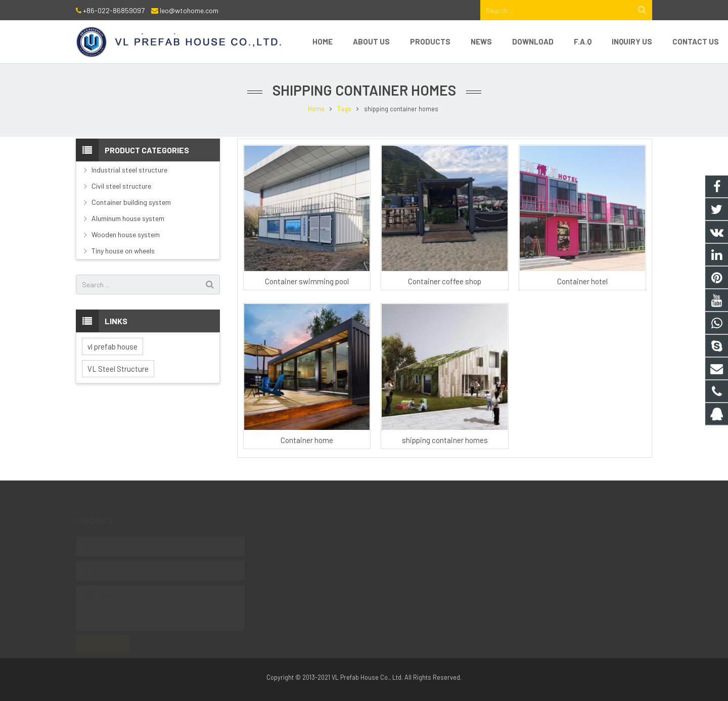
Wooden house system (126, 234)
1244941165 (298, 541)
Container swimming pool (307, 281)
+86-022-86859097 (114, 10)
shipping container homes (445, 440)
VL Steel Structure (118, 369)
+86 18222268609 (305, 600)
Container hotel (582, 281)
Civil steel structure (121, 186)
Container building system (131, 202)
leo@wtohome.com (189, 10)
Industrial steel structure (129, 170)
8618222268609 (304, 556)
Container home (307, 440)
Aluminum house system (128, 218)
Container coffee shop (445, 281)
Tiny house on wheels (123, 251)
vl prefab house (112, 346)
